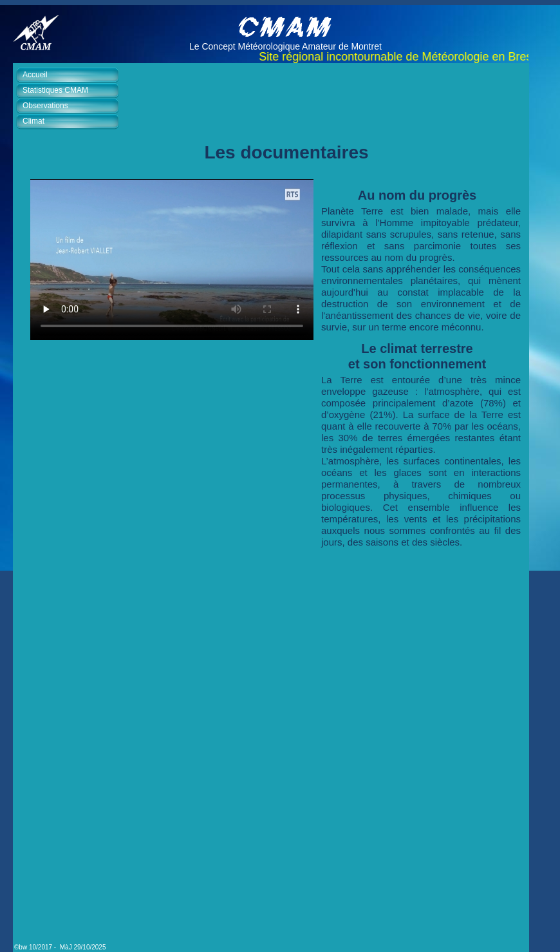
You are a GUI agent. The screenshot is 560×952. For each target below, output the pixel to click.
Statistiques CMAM (55, 90)
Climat (33, 121)
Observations (45, 106)
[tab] (71, 75)
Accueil (35, 75)
